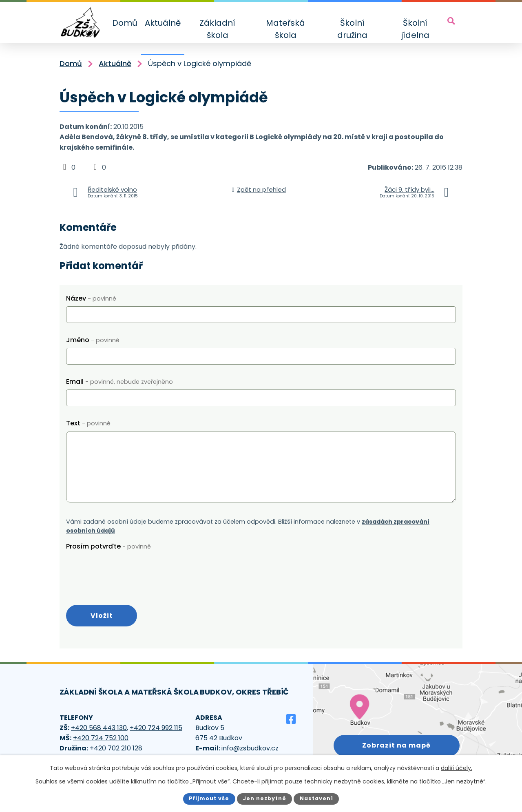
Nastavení (316, 798)
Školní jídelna (415, 29)
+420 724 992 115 (156, 728)
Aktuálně (163, 23)
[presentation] (128, 570)
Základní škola (217, 29)
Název (91, 298)
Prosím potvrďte (108, 546)
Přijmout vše (209, 798)
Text (88, 423)
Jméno (93, 340)
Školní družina (352, 29)
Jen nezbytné (264, 798)
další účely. (457, 768)
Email (119, 382)
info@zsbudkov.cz (250, 748)
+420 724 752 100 (101, 738)
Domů (125, 23)
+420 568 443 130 (99, 728)
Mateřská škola (285, 29)
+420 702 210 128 (116, 748)
